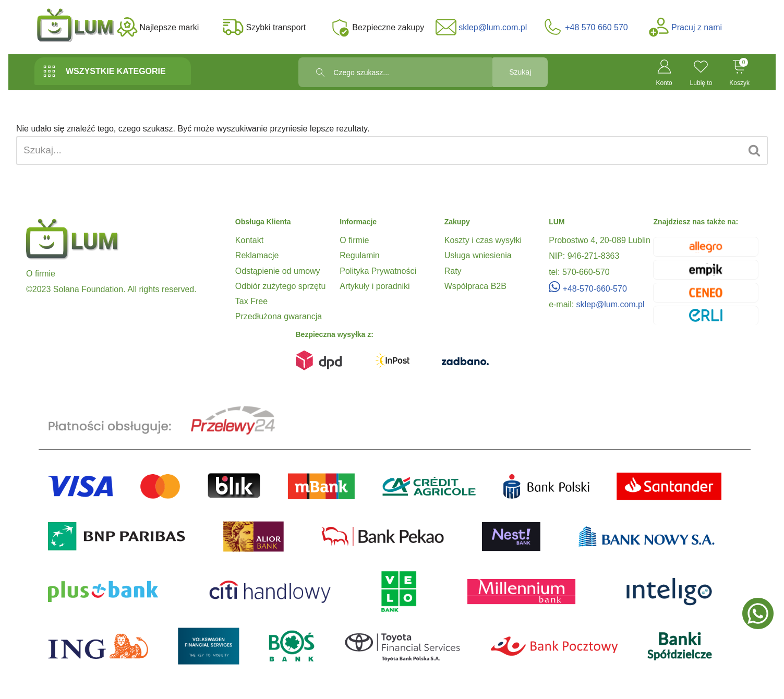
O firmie (354, 240)
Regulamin (359, 255)
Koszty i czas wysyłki (483, 240)
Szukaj (512, 73)
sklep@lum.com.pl (611, 304)
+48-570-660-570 (588, 289)
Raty (453, 271)
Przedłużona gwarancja (279, 316)
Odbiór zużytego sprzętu (280, 286)
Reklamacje (257, 255)
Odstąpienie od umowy (278, 271)
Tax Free (251, 301)
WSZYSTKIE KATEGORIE (104, 71)
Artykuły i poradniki (375, 286)
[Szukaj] (379, 150)
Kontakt (249, 240)
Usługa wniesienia (478, 255)
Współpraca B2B (475, 286)
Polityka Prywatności (378, 271)
